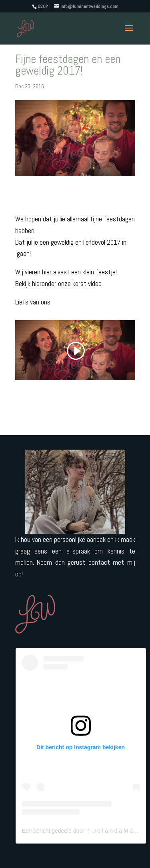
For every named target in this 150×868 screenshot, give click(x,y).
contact (99, 562)
